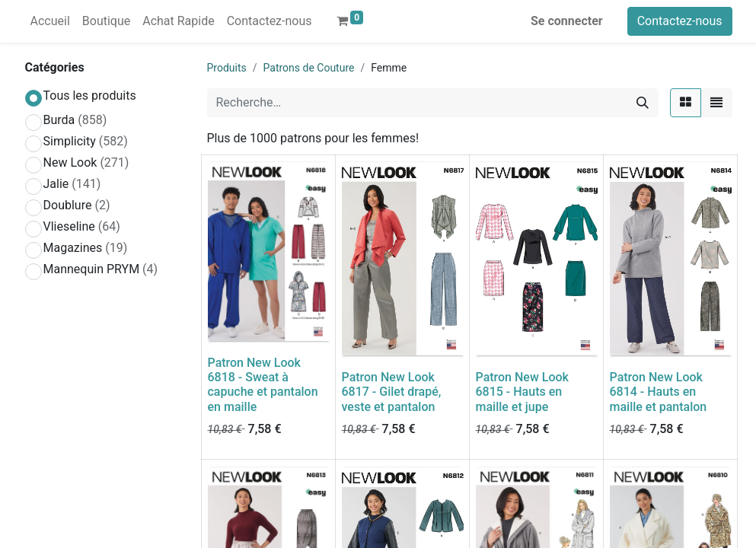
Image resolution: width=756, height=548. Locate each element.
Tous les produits (90, 96)
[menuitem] (50, 21)
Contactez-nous (680, 21)
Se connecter (567, 21)
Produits (227, 68)
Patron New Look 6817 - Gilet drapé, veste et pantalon (392, 392)
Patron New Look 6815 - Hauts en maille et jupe (522, 392)
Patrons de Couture (309, 68)
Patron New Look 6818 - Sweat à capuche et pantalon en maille (263, 385)
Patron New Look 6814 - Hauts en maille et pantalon (659, 392)
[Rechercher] (643, 103)
